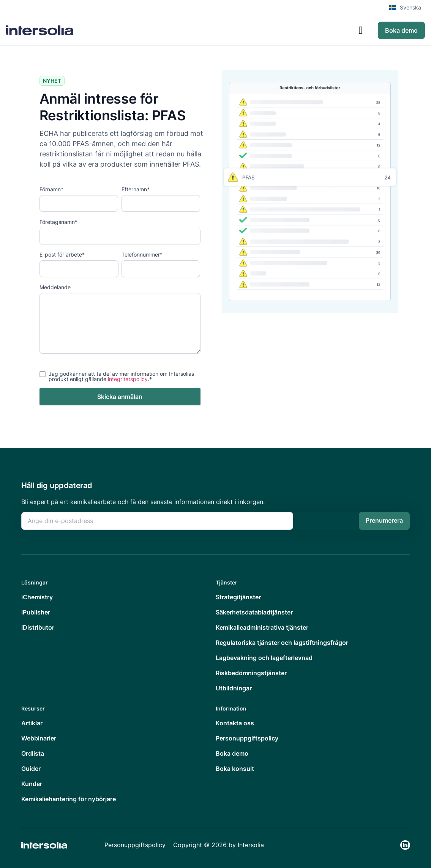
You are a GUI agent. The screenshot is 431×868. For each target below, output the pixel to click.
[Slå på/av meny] (361, 30)
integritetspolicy (128, 379)
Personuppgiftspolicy (135, 845)
